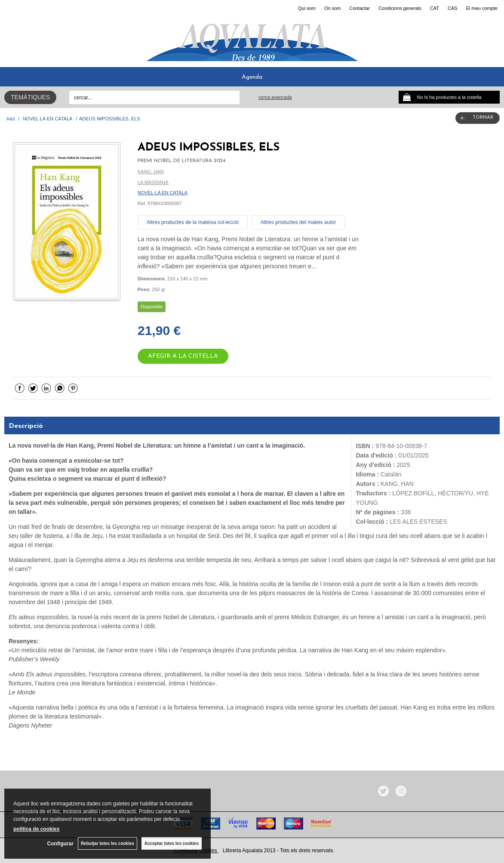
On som (333, 8)
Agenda (252, 77)
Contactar (360, 8)
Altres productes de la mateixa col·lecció (193, 222)
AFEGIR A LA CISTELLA (183, 356)
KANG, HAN (151, 172)
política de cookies (36, 829)
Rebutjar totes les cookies (108, 843)
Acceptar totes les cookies (172, 843)
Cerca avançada (275, 97)
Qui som (307, 8)
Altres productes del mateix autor (298, 222)
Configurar (60, 844)
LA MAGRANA (153, 182)
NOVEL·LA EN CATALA (163, 193)
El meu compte (482, 8)
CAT (435, 8)
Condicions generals (400, 8)
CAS (453, 8)
